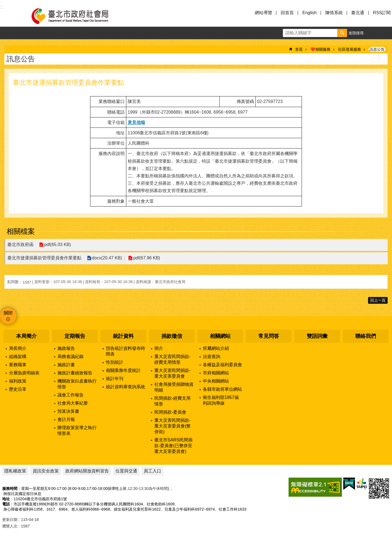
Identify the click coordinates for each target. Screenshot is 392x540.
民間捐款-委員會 (170, 412)
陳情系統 (334, 13)
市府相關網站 (216, 373)
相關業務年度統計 (123, 370)
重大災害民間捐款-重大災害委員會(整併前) (172, 426)
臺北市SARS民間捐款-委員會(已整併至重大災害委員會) (173, 446)
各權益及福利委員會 (222, 365)
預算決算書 (68, 411)
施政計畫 (66, 365)
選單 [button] (11, 16)
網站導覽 (264, 13)
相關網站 (220, 336)
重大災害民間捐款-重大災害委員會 (172, 373)
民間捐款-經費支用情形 (172, 401)
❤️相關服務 (320, 49)
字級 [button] (373, 33)
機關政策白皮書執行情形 (77, 384)
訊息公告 (377, 49)
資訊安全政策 (46, 471)
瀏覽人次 (10, 526)
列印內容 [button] (375, 58)
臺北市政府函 (20, 245)
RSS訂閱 (382, 13)
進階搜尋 (356, 33)
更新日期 (10, 520)
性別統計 (115, 362)
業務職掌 (18, 365)
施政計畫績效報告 (75, 373)
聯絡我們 (366, 336)
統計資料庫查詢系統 (125, 387)
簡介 (159, 348)
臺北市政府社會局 (76, 16)
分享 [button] (386, 33)
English (310, 13)
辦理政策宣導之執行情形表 (77, 430)
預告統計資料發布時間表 (125, 351)
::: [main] (6, 44)
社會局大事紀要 (73, 403)
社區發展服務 (350, 49)
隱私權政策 (15, 471)
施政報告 (66, 348)
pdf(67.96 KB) (146, 258)
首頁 (299, 49)
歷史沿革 (18, 389)
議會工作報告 (71, 395)
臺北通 (358, 13)
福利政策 (18, 381)
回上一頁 (378, 300)
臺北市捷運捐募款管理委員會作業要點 (44, 258)
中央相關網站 (216, 381)
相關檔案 (21, 231)
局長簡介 (18, 348)
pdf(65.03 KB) (57, 245)
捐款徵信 (172, 336)
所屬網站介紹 (216, 348)
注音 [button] (383, 58)
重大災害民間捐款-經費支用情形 (172, 359)
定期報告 (75, 336)
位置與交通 (126, 471)
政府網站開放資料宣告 (87, 471)
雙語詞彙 (317, 336)
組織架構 (18, 357)
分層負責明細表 (24, 373)
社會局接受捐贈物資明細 (174, 387)
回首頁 (287, 13)
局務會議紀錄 (71, 357)
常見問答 (269, 336)
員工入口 (152, 471)
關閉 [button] (8, 313)
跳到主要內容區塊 (3, 3)
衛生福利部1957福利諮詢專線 (221, 400)
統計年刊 (115, 379)
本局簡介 (26, 336)
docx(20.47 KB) (107, 258)
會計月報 (66, 419)
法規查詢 (212, 357)
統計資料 (123, 336)
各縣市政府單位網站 (222, 389)
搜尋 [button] (342, 33)
